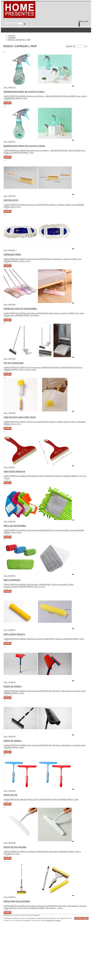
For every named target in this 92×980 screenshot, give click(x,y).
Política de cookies (53, 920)
